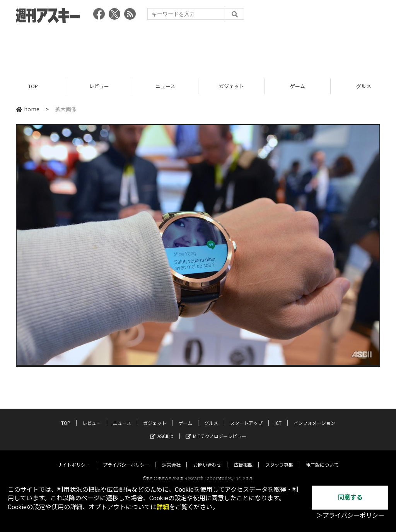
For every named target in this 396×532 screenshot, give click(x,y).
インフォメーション (314, 416)
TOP (33, 86)
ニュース (165, 86)
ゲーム (298, 86)
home (28, 109)
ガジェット (231, 86)
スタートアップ (246, 416)
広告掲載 (243, 458)
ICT (278, 416)
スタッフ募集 (279, 458)
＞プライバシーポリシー (350, 516)
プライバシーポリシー (126, 458)
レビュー (99, 86)
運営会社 (171, 458)
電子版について (322, 458)
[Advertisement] (198, 48)
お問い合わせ (207, 458)
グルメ (211, 416)
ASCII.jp (162, 429)
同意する (350, 497)
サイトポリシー (74, 458)
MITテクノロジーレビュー (216, 429)
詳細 (163, 507)
